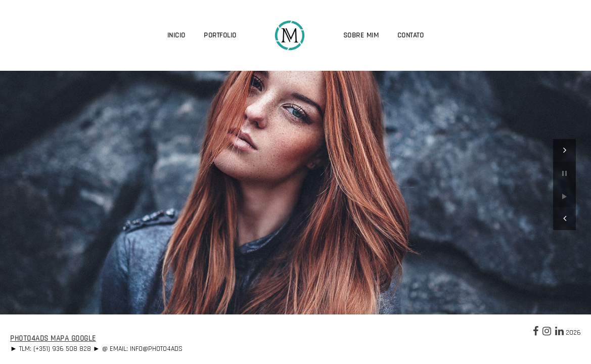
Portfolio (220, 35)
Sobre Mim (361, 35)
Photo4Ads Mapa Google (53, 338)
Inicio (176, 35)
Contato (411, 35)
